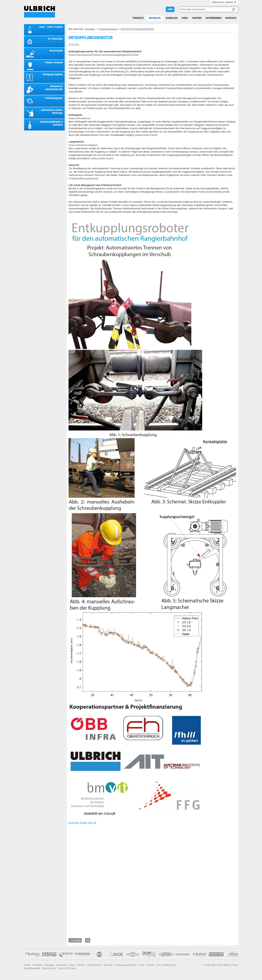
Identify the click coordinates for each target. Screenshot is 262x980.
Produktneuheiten (108, 29)
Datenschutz (49, 968)
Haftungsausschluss (126, 965)
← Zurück (75, 940)
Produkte (138, 18)
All (88, 940)
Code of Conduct (67, 968)
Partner (197, 18)
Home (27, 965)
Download (172, 18)
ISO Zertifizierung (166, 965)
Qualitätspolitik (32, 968)
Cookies (150, 965)
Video (185, 18)
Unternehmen (213, 18)
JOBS (170, 9)
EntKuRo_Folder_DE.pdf (82, 823)
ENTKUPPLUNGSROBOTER (40, 12)
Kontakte (231, 18)
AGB (141, 965)
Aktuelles (155, 18)
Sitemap (108, 965)
